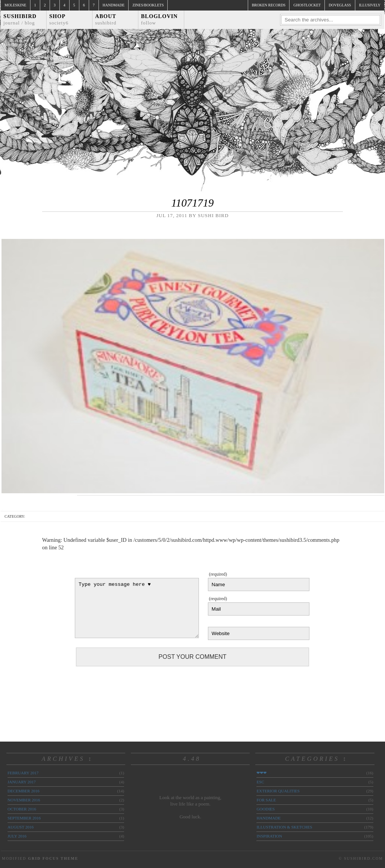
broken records (269, 5)
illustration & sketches (284, 827)
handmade (268, 818)
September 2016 (24, 818)
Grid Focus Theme (53, 858)
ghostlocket (307, 5)
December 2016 (23, 791)
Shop (59, 19)
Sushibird (20, 19)
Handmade (114, 5)
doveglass (340, 5)
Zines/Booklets (148, 5)
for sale (266, 800)
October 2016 (22, 809)
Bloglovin (159, 19)
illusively (370, 5)
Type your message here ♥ (137, 608)
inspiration (269, 836)
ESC (260, 782)
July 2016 (17, 836)
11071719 (192, 203)
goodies (265, 809)
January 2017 (22, 782)
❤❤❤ (261, 773)
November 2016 (24, 800)
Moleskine (15, 5)
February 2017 (23, 773)
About (106, 19)
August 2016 (20, 827)
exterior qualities (278, 791)
